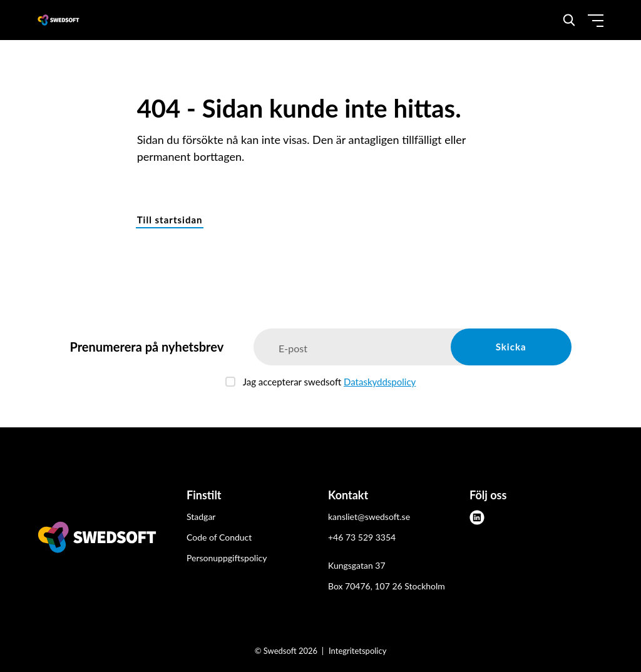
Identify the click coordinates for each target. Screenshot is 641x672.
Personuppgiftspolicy (227, 558)
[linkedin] (477, 517)
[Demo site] (59, 20)
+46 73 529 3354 (362, 537)
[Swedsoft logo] (97, 539)
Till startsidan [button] (170, 220)
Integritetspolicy (357, 651)
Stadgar (201, 517)
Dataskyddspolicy (380, 382)
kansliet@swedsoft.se (369, 517)
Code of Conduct (219, 537)
